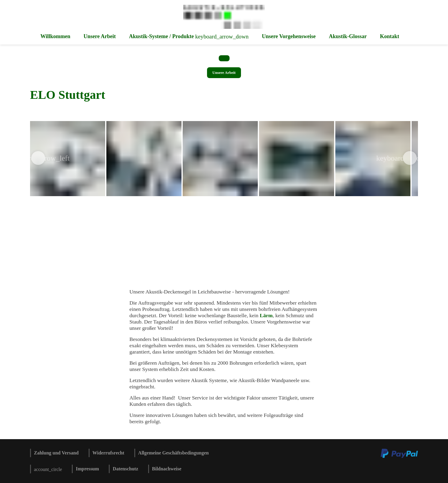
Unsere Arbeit (224, 73)
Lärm (265, 315)
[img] (144, 159)
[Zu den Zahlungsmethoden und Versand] (399, 457)
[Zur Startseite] (224, 27)
